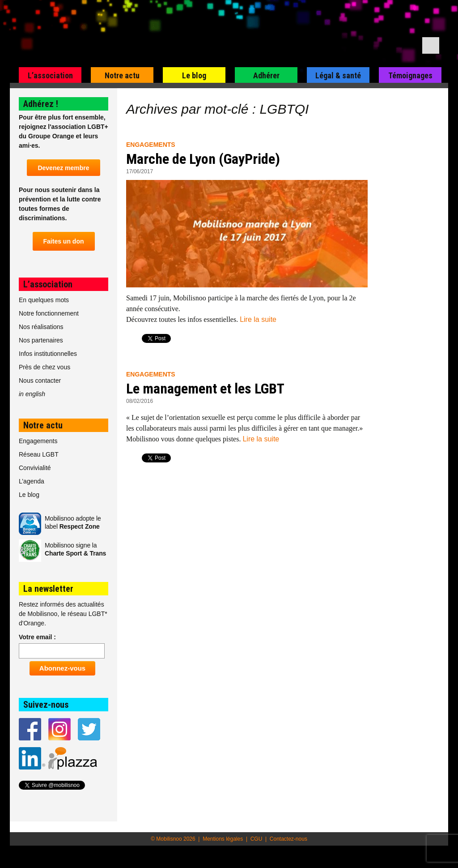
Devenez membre (63, 168)
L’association (50, 75)
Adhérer (266, 75)
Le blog (194, 75)
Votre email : (37, 637)
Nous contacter (40, 381)
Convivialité (35, 468)
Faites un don (64, 241)
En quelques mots (44, 300)
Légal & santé (338, 75)
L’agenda (32, 481)
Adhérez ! (41, 104)
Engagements (151, 145)
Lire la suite (258, 319)
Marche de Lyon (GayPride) (203, 159)
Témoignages (410, 75)
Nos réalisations (41, 327)
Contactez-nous (288, 839)
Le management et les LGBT (205, 389)
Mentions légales (223, 839)
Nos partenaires (41, 340)
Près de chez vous (45, 367)
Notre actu (122, 75)
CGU (257, 839)
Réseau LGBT (39, 454)
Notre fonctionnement (49, 313)
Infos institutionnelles (48, 354)
